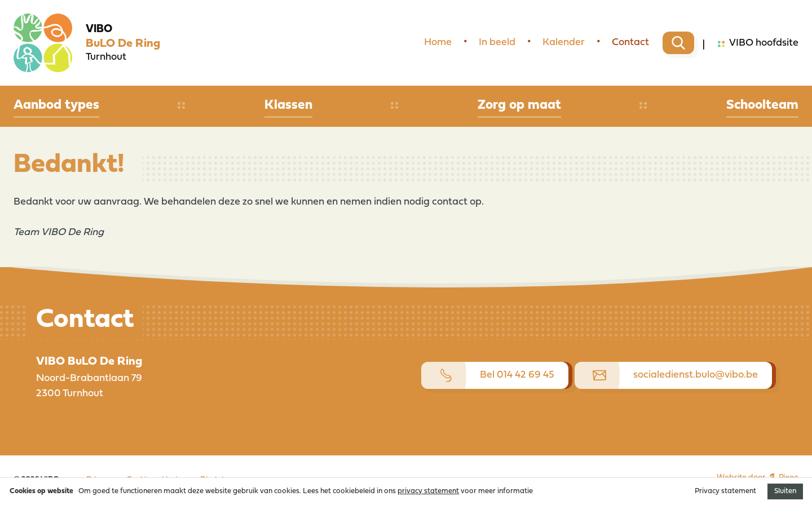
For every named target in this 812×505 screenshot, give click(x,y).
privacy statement (428, 491)
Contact (630, 43)
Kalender (564, 43)
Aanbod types (56, 105)
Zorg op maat (519, 105)
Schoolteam (762, 105)
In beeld (497, 43)
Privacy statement (725, 491)
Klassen (288, 105)
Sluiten (785, 491)
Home (438, 43)
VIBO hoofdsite (758, 44)
